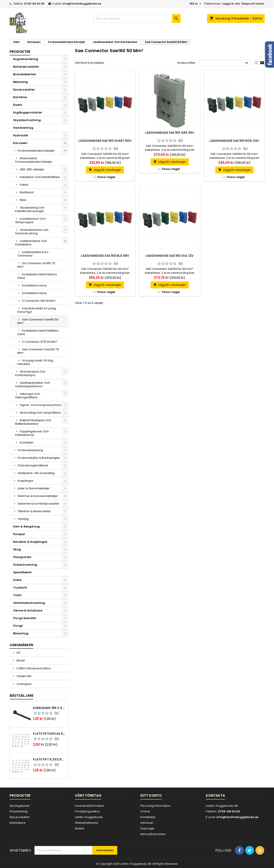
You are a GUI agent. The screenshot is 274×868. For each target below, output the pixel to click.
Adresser (147, 823)
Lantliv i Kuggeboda (89, 817)
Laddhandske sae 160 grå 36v (170, 133)
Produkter (20, 52)
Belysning (20, 82)
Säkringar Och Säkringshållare (28, 396)
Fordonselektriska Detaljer (36, 151)
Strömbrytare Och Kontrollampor (30, 373)
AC (18, 653)
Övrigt (18, 626)
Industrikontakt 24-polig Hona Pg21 (37, 310)
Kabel (24, 185)
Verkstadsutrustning (29, 603)
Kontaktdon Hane (34, 293)
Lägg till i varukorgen (105, 170)
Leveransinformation (90, 806)
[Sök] (137, 19)
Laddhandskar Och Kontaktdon (31, 243)
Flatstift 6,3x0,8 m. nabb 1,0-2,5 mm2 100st (50, 759)
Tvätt (17, 595)
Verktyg (23, 519)
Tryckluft (20, 588)
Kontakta (215, 795)
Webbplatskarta (87, 823)
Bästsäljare (21, 696)
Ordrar (145, 811)
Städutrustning (25, 565)
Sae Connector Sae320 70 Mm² (38, 351)
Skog (17, 549)
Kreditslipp (148, 817)
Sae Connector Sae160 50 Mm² (38, 321)
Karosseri (20, 143)
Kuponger (147, 828)
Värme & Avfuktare (28, 610)
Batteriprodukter (26, 67)
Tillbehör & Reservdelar (34, 511)
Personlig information (156, 806)
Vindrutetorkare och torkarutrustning (32, 232)
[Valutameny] (196, 4)
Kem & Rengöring (26, 526)
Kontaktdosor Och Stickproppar (30, 220)
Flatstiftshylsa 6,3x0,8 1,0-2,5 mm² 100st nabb (50, 734)
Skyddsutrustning (27, 120)
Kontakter (27, 443)
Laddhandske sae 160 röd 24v (234, 141)
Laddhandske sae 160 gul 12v (170, 256)
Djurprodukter (24, 90)
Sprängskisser (20, 806)
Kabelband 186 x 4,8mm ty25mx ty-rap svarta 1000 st (50, 708)
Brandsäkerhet (25, 74)
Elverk (18, 105)
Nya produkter (20, 817)
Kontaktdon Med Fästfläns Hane (38, 332)
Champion (24, 684)
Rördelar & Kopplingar (30, 542)
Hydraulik (21, 135)
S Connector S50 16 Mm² (39, 301)
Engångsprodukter (28, 112)
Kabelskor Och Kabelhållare (40, 177)
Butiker (80, 828)
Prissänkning (19, 811)
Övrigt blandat (25, 618)
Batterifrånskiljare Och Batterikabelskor (33, 422)
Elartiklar (20, 97)
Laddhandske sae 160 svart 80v (105, 141)
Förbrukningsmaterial (33, 465)
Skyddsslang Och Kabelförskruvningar (30, 209)
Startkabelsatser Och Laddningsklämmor (33, 384)
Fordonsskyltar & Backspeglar (39, 458)
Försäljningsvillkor (87, 811)
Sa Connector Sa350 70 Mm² (36, 265)
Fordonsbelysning (30, 450)
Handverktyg (23, 128)
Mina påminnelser (153, 834)
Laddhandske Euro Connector (33, 254)
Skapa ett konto (253, 4)
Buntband (27, 192)
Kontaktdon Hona (34, 285)
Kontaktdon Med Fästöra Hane (37, 276)
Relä (23, 200)
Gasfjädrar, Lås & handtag (36, 473)
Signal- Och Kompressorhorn (41, 405)
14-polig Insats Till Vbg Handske (35, 362)
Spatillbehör (23, 572)
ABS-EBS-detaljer (32, 169)
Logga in (228, 4)
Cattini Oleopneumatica (33, 668)
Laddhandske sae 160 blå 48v (105, 256)
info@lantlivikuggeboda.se (82, 4)
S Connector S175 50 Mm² (40, 342)
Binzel (20, 660)
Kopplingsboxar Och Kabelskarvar (32, 433)
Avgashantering (26, 59)
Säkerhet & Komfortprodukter (39, 504)
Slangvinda (22, 557)
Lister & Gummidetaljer (34, 488)
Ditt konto (151, 795)
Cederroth (24, 676)
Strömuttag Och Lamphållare (40, 413)
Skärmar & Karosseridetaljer (38, 496)
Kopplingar (26, 481)
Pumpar (19, 534)
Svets (17, 580)
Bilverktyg (21, 633)
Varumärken (21, 645)
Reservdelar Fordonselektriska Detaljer (34, 160)
